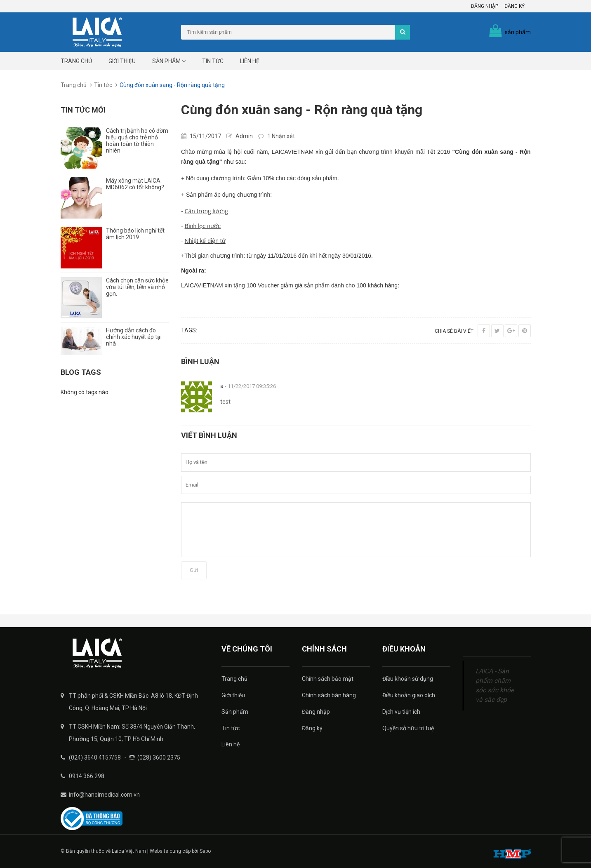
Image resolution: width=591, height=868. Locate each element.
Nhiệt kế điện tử (205, 241)
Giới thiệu (122, 61)
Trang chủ (76, 61)
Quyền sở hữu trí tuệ (408, 728)
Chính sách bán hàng (329, 695)
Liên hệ (250, 61)
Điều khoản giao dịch (409, 695)
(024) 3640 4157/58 (95, 757)
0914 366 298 (87, 776)
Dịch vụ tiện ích (401, 712)
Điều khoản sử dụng (408, 679)
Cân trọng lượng (206, 211)
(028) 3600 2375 (159, 757)
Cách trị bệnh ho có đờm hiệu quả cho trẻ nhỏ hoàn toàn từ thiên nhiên (137, 141)
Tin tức (213, 61)
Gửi (194, 570)
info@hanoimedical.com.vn (104, 795)
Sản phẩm (169, 61)
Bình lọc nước (203, 226)
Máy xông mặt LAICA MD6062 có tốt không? (135, 184)
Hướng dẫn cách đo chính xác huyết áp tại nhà (134, 337)
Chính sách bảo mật (328, 679)
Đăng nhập (485, 6)
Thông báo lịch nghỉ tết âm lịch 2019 (135, 234)
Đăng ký (514, 6)
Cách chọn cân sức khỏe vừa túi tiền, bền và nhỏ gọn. (137, 287)
